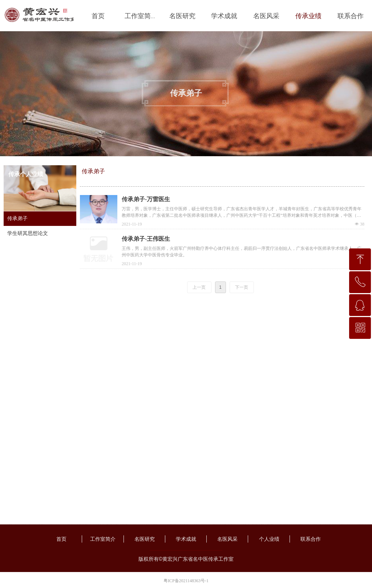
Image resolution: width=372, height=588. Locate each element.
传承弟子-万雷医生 (146, 199)
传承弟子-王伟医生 (146, 239)
